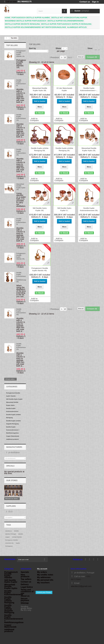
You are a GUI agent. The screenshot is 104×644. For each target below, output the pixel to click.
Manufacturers (14, 447)
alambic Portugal (11, 534)
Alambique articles (77, 27)
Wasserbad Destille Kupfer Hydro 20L (89, 149)
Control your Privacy (44, 592)
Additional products (12, 439)
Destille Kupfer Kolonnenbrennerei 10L (23, 117)
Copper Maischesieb (13, 436)
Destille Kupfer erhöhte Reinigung (22, 24)
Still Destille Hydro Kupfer (14, 399)
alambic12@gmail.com (81, 586)
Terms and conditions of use (27, 591)
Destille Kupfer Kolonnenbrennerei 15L (23, 346)
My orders (42, 572)
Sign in (95, 2)
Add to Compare (34, 119)
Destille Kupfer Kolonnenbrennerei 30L (89, 209)
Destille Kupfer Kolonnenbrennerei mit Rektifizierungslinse (35, 27)
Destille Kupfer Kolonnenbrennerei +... (89, 89)
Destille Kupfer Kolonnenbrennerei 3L (23, 221)
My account (42, 569)
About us (25, 596)
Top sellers (12, 45)
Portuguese (9, 546)
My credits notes (45, 575)
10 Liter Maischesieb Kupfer (64, 89)
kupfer (18, 543)
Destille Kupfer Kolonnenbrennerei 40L (23, 312)
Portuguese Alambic (12, 540)
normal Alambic (17, 537)
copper (7, 537)
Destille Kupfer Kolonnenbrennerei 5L (23, 83)
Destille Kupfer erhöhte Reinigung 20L (64, 149)
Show (58, 48)
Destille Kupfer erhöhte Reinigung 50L (40, 149)
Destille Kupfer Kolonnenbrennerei (66, 21)
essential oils (9, 543)
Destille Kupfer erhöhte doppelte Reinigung (13, 422)
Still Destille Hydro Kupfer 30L (40, 209)
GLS (10, 511)
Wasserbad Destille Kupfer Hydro (12, 404)
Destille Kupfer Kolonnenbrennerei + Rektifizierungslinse (13, 430)
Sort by (32, 48)
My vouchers (43, 583)
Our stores (12, 480)
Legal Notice (27, 587)
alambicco (9, 531)
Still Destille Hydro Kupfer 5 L (64, 209)
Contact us (85, 2)
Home (8, 17)
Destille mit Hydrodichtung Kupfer (69, 17)
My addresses (44, 577)
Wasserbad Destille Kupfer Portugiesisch (26, 21)
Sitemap (25, 603)
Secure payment (25, 599)
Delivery (25, 584)
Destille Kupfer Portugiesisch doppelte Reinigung (66, 24)
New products (25, 576)
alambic (21, 534)
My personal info (45, 580)
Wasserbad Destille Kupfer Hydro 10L (21, 187)
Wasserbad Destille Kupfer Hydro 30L (40, 89)
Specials (10, 466)
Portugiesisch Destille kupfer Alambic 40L (40, 269)
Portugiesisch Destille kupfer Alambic (31, 17)
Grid (96, 49)
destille (16, 531)
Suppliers (11, 506)
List (99, 49)
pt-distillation (14, 452)
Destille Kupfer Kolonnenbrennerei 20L (23, 152)
